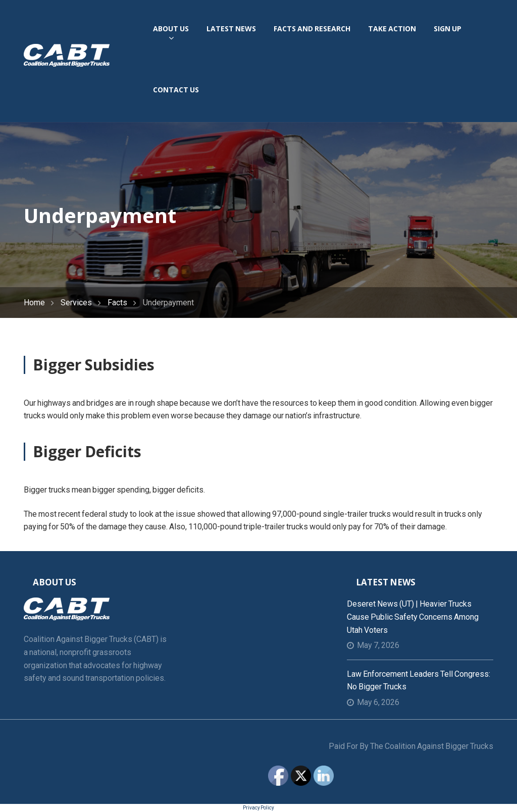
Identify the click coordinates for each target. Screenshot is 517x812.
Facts (117, 303)
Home (34, 303)
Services (76, 303)
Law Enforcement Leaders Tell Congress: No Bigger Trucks (419, 681)
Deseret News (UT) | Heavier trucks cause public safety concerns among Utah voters (413, 617)
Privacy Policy (258, 808)
